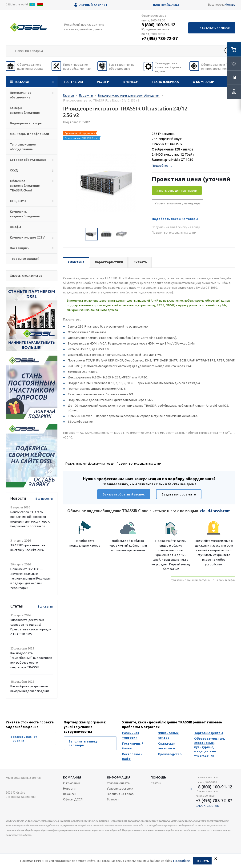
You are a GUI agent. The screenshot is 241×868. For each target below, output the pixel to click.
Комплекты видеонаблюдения (25, 214)
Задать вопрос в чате (179, 494)
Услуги (103, 82)
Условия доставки (120, 788)
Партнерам (74, 82)
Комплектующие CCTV (27, 237)
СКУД (14, 170)
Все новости (44, 499)
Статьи (156, 783)
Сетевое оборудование (28, 160)
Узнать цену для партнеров (177, 191)
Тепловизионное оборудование (23, 147)
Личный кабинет (93, 5)
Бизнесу (131, 82)
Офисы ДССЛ (73, 799)
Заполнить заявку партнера (83, 743)
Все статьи (45, 606)
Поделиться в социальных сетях (174, 233)
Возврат (113, 799)
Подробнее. (182, 861)
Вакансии (70, 794)
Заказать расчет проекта (24, 738)
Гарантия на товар (120, 794)
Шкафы (15, 227)
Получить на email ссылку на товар (176, 227)
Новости (69, 788)
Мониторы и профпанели (29, 134)
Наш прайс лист (166, 5)
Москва (230, 4)
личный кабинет (130, 545)
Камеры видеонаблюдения (25, 110)
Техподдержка (165, 82)
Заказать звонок (215, 28)
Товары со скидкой (25, 259)
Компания (72, 777)
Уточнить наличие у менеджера (178, 203)
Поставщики (20, 248)
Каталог (23, 82)
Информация (119, 777)
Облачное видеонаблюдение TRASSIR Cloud (25, 186)
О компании (204, 82)
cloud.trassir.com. (216, 511)
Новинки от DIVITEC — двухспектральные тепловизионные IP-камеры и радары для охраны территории (30, 578)
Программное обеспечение (21, 95)
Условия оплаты (119, 783)
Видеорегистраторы (26, 123)
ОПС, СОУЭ (18, 201)
